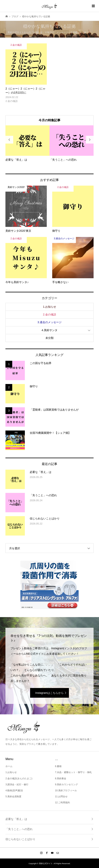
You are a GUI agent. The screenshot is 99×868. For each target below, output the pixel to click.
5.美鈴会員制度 (13, 797)
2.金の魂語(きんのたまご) (19, 778)
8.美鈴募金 (61, 778)
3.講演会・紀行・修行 (17, 784)
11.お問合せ (61, 797)
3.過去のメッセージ (49, 322)
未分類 (49, 338)
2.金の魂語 (49, 314)
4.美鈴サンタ (49, 330)
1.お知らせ (49, 307)
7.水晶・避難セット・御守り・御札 (73, 772)
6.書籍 (58, 766)
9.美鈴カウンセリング (66, 784)
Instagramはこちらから (49, 693)
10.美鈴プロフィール (66, 790)
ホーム (9, 766)
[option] (27, 144)
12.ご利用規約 (62, 803)
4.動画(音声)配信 (14, 790)
